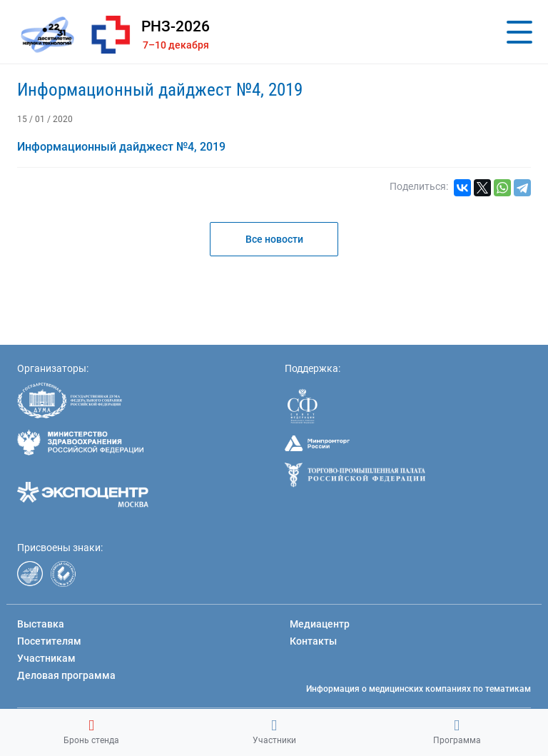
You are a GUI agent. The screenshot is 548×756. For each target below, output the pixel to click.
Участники (274, 732)
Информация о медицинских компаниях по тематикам (418, 689)
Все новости (274, 239)
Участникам (46, 658)
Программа (457, 732)
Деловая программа (66, 675)
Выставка (41, 624)
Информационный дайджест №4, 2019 (160, 90)
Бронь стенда (91, 732)
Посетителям (49, 641)
